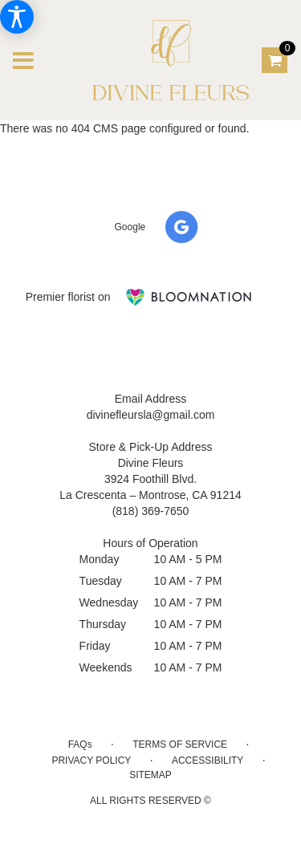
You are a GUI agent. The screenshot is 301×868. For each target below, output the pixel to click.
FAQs (80, 744)
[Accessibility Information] (17, 17)
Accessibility (207, 761)
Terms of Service (180, 744)
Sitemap (150, 775)
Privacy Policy (91, 761)
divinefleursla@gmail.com (151, 415)
